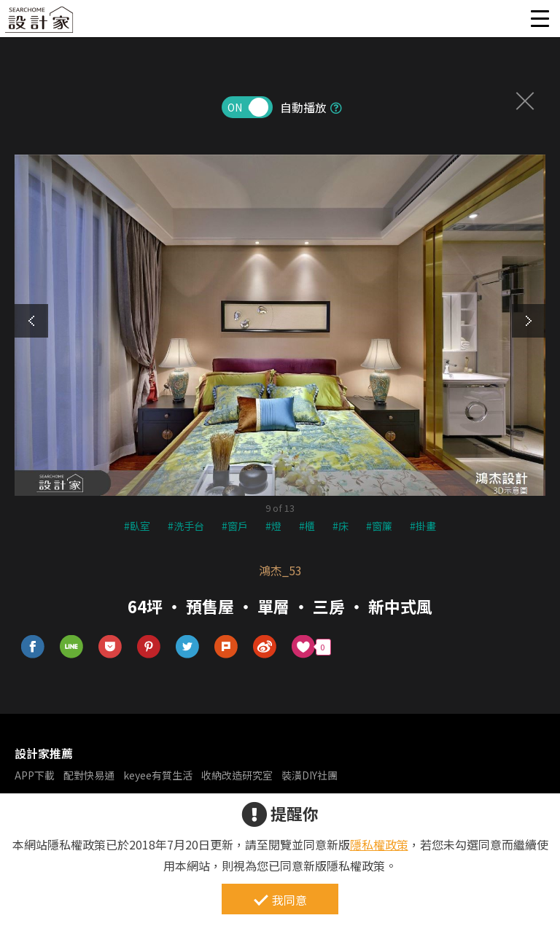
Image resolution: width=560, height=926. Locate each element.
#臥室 (137, 526)
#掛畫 (423, 526)
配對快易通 (89, 775)
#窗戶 (235, 526)
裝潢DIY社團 (310, 775)
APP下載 (35, 775)
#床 (341, 526)
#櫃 (307, 526)
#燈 (273, 526)
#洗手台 (186, 526)
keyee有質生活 (158, 775)
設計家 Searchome (40, 24)
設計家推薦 (44, 753)
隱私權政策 (379, 844)
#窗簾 (379, 526)
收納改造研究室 (237, 775)
